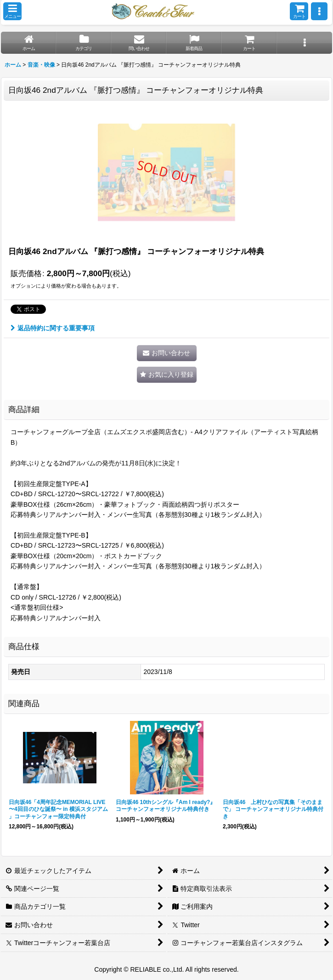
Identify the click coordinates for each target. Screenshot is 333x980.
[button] (12, 11)
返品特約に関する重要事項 (53, 328)
